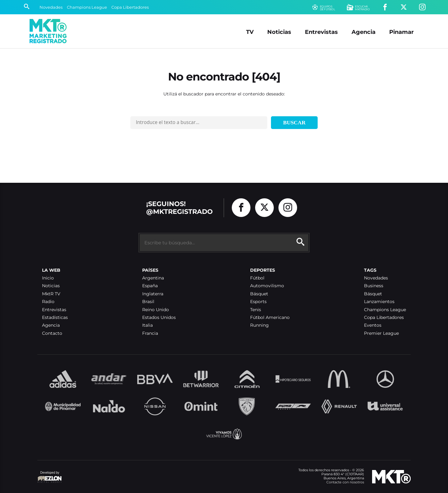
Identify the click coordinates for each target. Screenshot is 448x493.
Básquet (259, 294)
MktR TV (51, 294)
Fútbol (257, 278)
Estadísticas (55, 318)
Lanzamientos (379, 302)
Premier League (381, 333)
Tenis (256, 310)
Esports (258, 302)
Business (374, 286)
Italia (147, 325)
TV (250, 32)
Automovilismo (267, 286)
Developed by (50, 477)
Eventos (373, 325)
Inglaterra (153, 294)
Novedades (51, 7)
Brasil (148, 302)
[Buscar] (27, 7)
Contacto (52, 333)
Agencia (364, 32)
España (150, 286)
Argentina (153, 278)
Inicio (48, 278)
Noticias (279, 32)
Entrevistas (321, 32)
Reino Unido (156, 310)
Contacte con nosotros (345, 482)
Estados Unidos (159, 318)
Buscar (294, 122)
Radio (48, 302)
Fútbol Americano (270, 318)
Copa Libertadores (130, 7)
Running (259, 325)
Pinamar (401, 32)
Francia (150, 333)
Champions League (87, 7)
